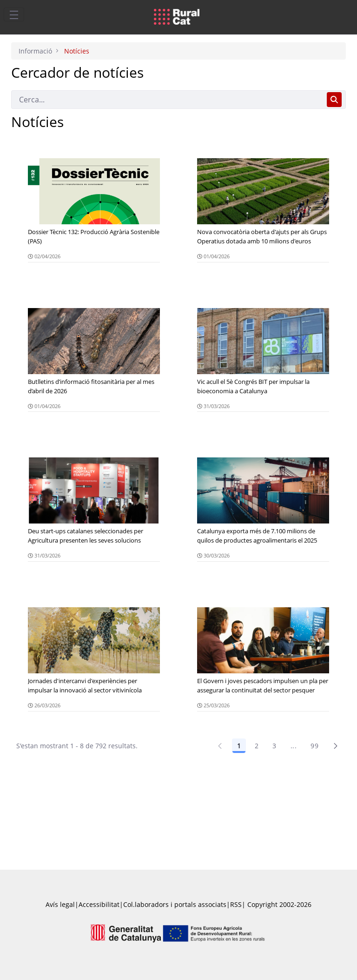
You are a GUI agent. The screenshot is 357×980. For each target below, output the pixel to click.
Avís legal (60, 904)
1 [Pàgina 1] (239, 746)
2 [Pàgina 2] (257, 746)
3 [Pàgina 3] (274, 746)
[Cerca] (167, 100)
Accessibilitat (99, 904)
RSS (236, 904)
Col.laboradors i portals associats (175, 904)
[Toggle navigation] (14, 14)
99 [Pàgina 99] (314, 746)
